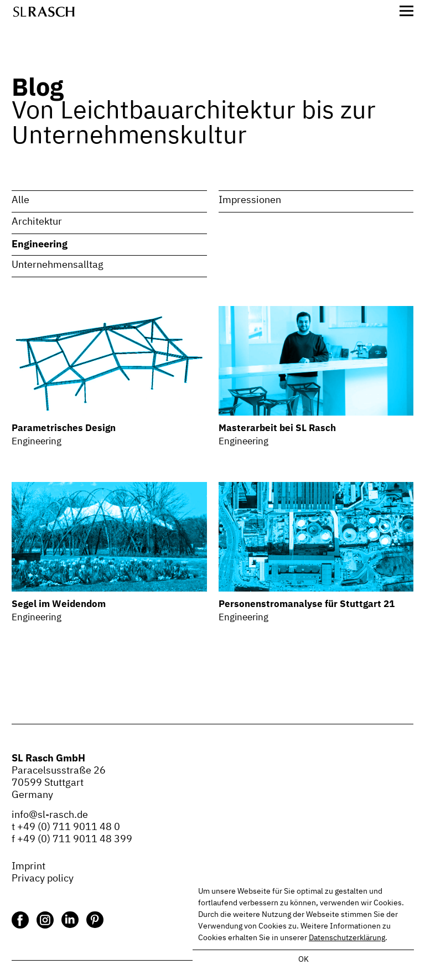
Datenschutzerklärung (347, 938)
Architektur (37, 222)
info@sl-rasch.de (50, 815)
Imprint (28, 867)
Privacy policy (43, 879)
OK (304, 960)
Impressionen (250, 200)
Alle (20, 200)
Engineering (40, 243)
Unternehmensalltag (58, 265)
